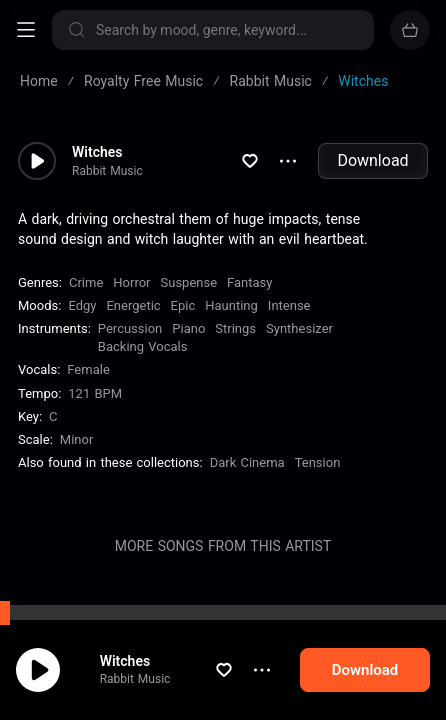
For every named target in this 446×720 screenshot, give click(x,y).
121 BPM (95, 393)
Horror (131, 282)
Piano (188, 328)
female (88, 369)
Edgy (82, 305)
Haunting (231, 305)
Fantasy (249, 282)
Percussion (130, 328)
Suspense (189, 282)
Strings (235, 328)
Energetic (133, 305)
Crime (86, 282)
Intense (289, 305)
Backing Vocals (143, 346)
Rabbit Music (154, 683)
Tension (318, 462)
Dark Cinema (247, 462)
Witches (144, 665)
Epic (183, 305)
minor (77, 439)
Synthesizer (299, 328)
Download (372, 160)
